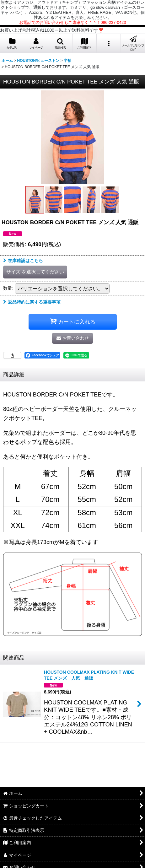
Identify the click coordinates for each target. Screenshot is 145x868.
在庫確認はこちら (23, 261)
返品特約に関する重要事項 (32, 302)
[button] (60, 43)
